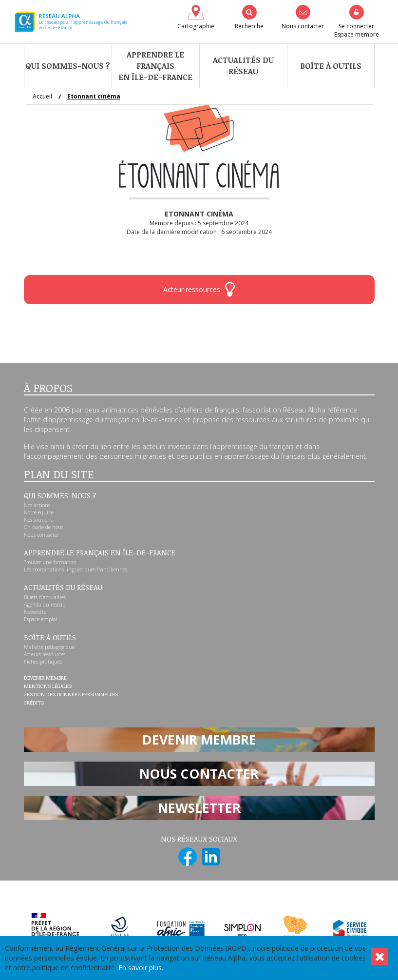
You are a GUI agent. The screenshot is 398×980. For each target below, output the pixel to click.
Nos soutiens (38, 520)
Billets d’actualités (45, 597)
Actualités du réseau (243, 66)
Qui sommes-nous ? (68, 66)
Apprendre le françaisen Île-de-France (155, 66)
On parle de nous (44, 527)
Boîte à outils (331, 66)
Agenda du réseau (45, 605)
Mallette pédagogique (49, 647)
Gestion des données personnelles (71, 695)
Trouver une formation (50, 562)
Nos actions (37, 505)
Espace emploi (40, 619)
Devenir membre (45, 678)
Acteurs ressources (45, 654)
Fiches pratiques (43, 662)
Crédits (34, 703)
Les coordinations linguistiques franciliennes (76, 569)
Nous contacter (41, 535)
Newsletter (36, 612)
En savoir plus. (141, 968)
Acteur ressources (199, 289)
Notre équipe (39, 512)
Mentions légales (48, 686)
